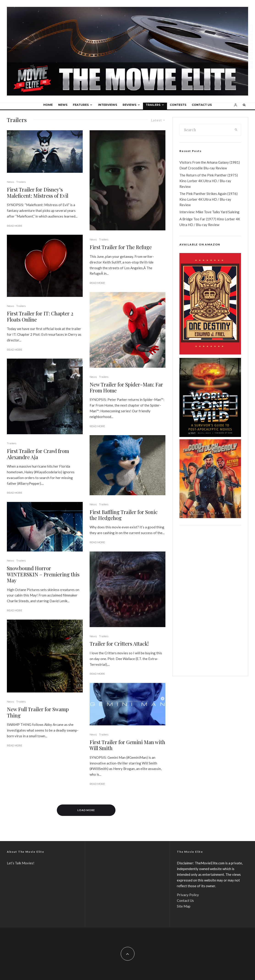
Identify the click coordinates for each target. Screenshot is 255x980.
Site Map (184, 906)
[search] (236, 130)
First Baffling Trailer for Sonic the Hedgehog (124, 515)
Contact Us (202, 105)
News (63, 105)
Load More (86, 810)
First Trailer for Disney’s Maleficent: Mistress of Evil (38, 193)
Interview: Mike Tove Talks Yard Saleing (209, 212)
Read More (15, 226)
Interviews (108, 105)
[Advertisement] (210, 601)
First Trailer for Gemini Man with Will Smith (127, 745)
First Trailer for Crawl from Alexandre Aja (38, 454)
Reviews (129, 105)
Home (48, 105)
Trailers (153, 105)
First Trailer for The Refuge (121, 247)
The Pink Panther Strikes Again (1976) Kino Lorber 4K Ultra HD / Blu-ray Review (208, 199)
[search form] (206, 130)
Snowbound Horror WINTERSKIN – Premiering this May (43, 574)
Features (81, 105)
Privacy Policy (188, 895)
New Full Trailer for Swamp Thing (38, 712)
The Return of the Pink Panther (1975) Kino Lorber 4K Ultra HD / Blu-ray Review (209, 181)
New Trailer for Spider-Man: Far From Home (126, 387)
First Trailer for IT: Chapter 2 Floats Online (40, 316)
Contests (178, 105)
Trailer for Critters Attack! (119, 644)
